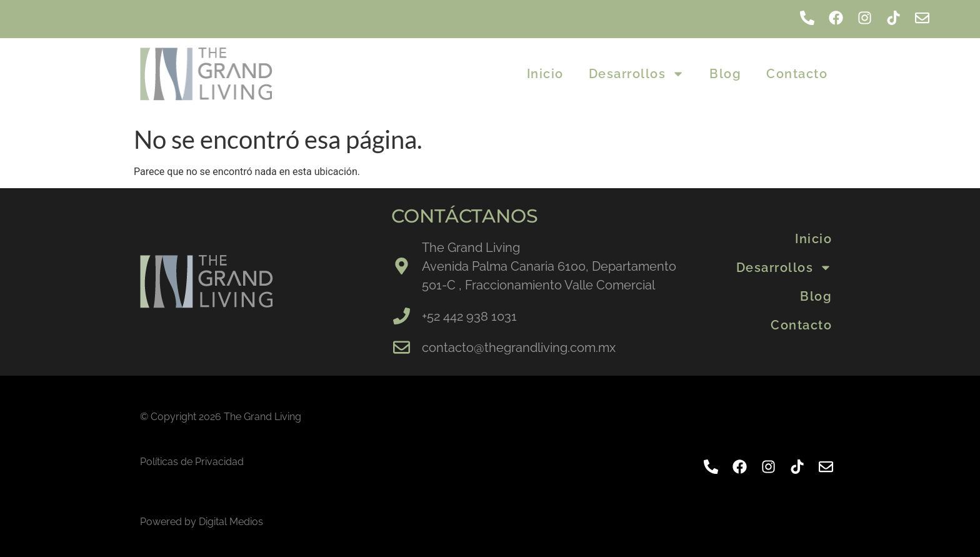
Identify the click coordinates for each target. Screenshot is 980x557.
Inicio (545, 74)
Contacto (797, 74)
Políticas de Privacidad (192, 462)
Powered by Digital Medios (202, 522)
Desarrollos (637, 74)
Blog (725, 74)
